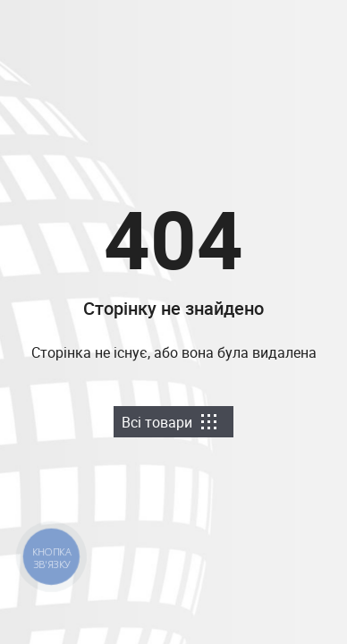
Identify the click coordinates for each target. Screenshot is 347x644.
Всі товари (169, 422)
